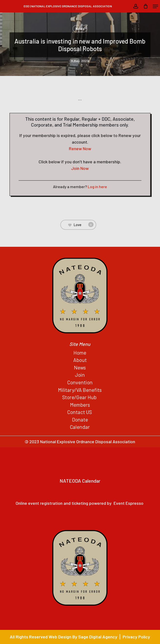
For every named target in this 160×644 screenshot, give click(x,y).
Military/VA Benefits (80, 390)
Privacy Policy (136, 637)
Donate (80, 419)
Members (80, 405)
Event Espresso (128, 503)
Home (80, 353)
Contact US (80, 412)
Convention (80, 382)
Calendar (80, 427)
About (80, 360)
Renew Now (80, 148)
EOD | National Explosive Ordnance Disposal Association (68, 6)
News (80, 29)
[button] (155, 6)
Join (80, 375)
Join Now (80, 168)
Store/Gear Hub (80, 397)
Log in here (97, 187)
